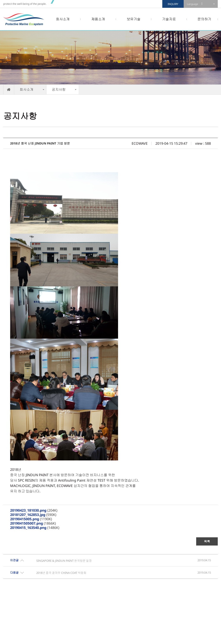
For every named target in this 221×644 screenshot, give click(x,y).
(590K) (33, 515)
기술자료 (169, 19)
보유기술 (134, 19)
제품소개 (98, 19)
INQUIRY (173, 4)
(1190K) (31, 519)
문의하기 (204, 19)
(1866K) (33, 523)
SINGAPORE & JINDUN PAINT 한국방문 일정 (64, 561)
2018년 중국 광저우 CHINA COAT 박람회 (61, 573)
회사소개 (63, 19)
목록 (207, 541)
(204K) (34, 510)
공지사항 (59, 89)
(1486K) (35, 528)
